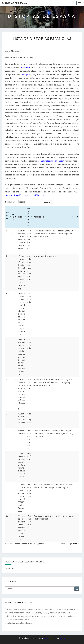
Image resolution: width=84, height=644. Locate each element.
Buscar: (61, 203)
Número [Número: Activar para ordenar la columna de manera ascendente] (7, 217)
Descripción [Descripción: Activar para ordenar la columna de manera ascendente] (39, 217)
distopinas (26, 74)
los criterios (25, 67)
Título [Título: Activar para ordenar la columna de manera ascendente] (21, 217)
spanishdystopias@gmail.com (51, 161)
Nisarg (63, 638)
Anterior (64, 544)
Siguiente (73, 544)
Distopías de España (14, 3)
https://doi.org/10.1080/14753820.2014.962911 (25, 195)
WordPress (48, 638)
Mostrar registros (16, 202)
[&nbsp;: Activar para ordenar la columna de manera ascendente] (77, 217)
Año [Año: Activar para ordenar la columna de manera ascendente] (13, 217)
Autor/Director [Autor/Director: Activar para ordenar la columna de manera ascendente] (28, 217)
